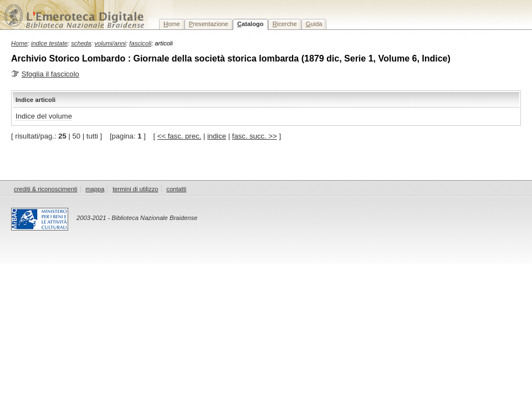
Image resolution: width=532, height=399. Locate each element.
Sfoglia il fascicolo (50, 74)
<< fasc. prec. (179, 136)
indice (217, 136)
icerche (285, 24)
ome (172, 24)
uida (314, 24)
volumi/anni (111, 43)
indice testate (49, 43)
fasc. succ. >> (255, 136)
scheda (81, 43)
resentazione (209, 24)
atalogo (250, 24)
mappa (95, 189)
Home (19, 43)
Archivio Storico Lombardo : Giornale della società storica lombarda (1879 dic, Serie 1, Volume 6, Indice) (231, 58)
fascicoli (140, 43)
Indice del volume (44, 116)
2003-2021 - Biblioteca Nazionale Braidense (137, 218)
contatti (176, 189)
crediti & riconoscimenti (46, 189)
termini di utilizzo (135, 189)
